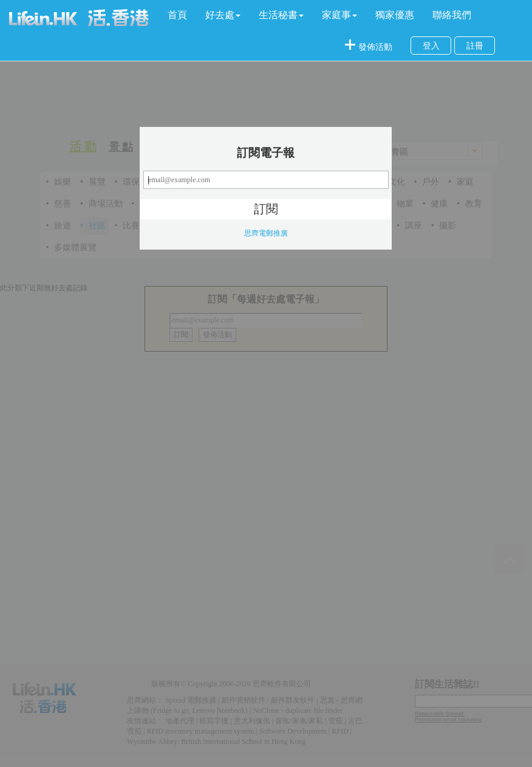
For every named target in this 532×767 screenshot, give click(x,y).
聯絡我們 (452, 15)
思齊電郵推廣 (266, 233)
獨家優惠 (395, 15)
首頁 (177, 15)
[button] (223, 15)
